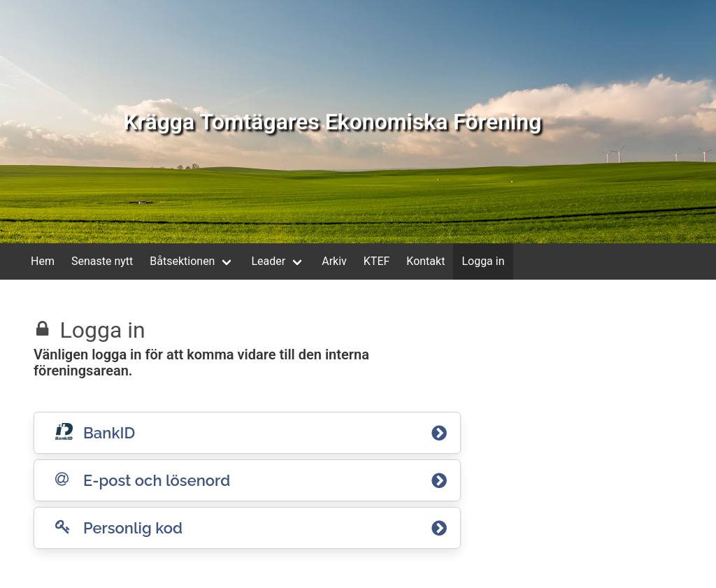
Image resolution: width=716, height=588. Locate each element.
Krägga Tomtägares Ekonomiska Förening (332, 122)
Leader (268, 261)
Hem (43, 261)
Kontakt (425, 261)
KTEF (377, 261)
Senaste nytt (102, 261)
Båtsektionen (182, 261)
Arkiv (334, 261)
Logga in (483, 261)
